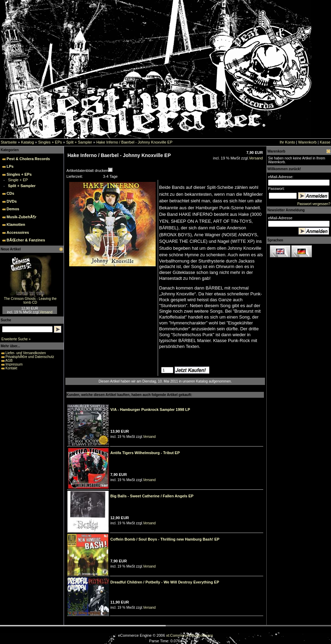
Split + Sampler (79, 142)
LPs (10, 166)
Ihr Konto (287, 142)
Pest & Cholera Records (28, 159)
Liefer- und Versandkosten (26, 353)
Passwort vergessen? (314, 204)
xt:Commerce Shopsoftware (190, 635)
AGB (9, 361)
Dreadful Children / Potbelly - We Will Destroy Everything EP (165, 582)
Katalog (27, 142)
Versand (46, 312)
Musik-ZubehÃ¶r (21, 217)
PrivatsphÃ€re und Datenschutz (30, 357)
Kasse (325, 142)
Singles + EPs (50, 142)
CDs (10, 193)
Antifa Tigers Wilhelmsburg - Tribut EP (145, 453)
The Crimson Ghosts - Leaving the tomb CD (30, 301)
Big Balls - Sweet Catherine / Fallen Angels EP (152, 496)
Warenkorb (307, 142)
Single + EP (18, 180)
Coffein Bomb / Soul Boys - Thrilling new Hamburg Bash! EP (165, 539)
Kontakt (11, 368)
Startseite (9, 142)
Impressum (14, 364)
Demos (13, 209)
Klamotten (16, 224)
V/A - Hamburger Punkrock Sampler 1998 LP (150, 410)
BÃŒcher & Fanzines (26, 240)
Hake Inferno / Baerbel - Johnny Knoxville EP (134, 142)
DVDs (12, 201)
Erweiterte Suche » (16, 339)
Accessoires (18, 232)
